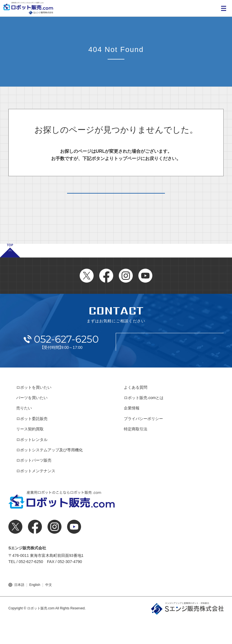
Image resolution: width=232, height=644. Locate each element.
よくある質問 (136, 411)
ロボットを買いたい (34, 411)
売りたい (24, 432)
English (35, 609)
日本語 (19, 609)
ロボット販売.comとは (144, 422)
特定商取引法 (136, 453)
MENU (224, 8)
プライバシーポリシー (143, 443)
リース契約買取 (30, 453)
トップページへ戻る (116, 205)
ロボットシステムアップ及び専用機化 (49, 474)
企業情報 (132, 432)
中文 (49, 609)
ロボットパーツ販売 (34, 484)
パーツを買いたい (32, 422)
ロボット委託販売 (32, 443)
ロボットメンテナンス (36, 495)
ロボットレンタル (32, 463)
